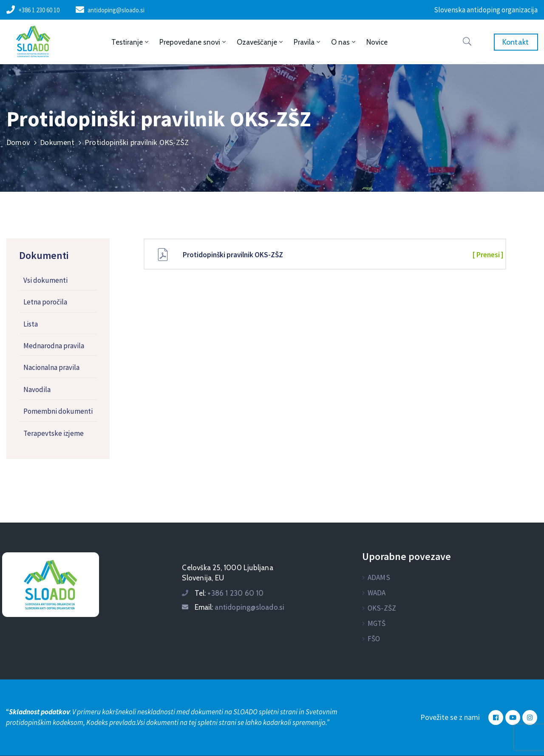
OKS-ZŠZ (382, 608)
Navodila (37, 389)
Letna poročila (45, 302)
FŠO (374, 639)
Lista (31, 324)
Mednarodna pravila (54, 346)
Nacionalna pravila (51, 367)
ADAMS (379, 577)
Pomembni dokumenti (58, 411)
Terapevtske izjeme (54, 433)
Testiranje (131, 42)
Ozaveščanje (261, 42)
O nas (344, 42)
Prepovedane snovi (193, 42)
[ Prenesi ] (488, 255)
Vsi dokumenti (45, 280)
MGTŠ (377, 623)
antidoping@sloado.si (116, 10)
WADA (377, 593)
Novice (377, 42)
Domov (18, 142)
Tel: (229, 593)
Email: (239, 607)
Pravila (308, 42)
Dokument (57, 142)
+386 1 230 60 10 (39, 10)
